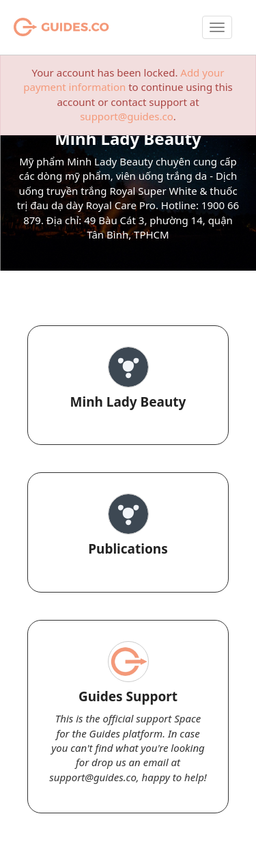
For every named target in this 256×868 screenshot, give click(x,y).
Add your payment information (124, 80)
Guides (44, 27)
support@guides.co (127, 116)
